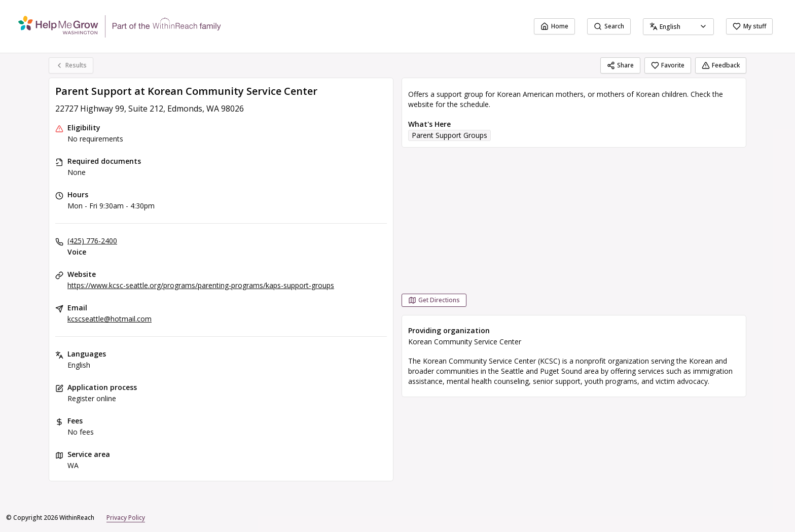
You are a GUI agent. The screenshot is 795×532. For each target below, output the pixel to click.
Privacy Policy (126, 518)
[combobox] (678, 27)
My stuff (749, 26)
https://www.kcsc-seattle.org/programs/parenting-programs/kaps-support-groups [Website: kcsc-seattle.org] (201, 285)
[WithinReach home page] (120, 26)
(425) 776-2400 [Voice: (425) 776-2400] (92, 241)
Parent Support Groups (449, 135)
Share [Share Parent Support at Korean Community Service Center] (620, 65)
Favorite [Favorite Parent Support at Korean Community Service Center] (668, 65)
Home (554, 26)
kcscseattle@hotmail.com (110, 319)
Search (609, 26)
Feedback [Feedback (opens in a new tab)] (721, 65)
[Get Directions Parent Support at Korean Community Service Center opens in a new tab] (434, 300)
